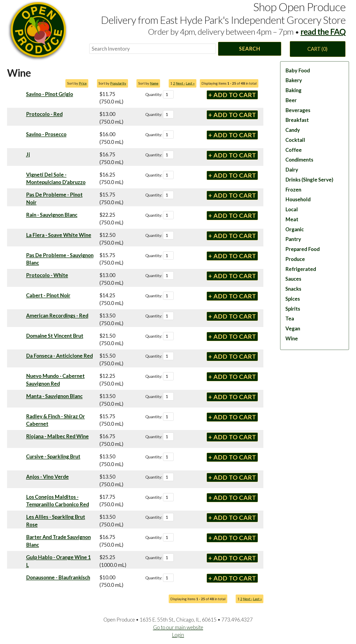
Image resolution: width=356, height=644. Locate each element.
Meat (292, 219)
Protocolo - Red (44, 114)
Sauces (293, 279)
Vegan (293, 328)
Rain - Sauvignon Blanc (52, 215)
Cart (318, 49)
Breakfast (297, 120)
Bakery (294, 80)
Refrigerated (301, 269)
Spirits (293, 309)
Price (83, 83)
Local (292, 209)
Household (298, 199)
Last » (190, 83)
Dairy (292, 170)
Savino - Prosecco (46, 134)
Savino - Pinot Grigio (50, 94)
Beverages (298, 110)
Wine (292, 338)
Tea (290, 318)
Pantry (293, 239)
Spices (293, 299)
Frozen (293, 190)
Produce (295, 259)
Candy (293, 130)
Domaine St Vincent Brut (55, 336)
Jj (28, 154)
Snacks (293, 289)
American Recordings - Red (57, 316)
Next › (180, 83)
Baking (293, 90)
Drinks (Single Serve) (309, 180)
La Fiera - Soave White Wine (59, 235)
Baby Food (298, 70)
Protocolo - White (47, 275)
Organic (295, 229)
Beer (291, 100)
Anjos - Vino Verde (47, 477)
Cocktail (295, 140)
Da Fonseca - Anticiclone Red (59, 356)
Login (178, 635)
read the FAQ (323, 32)
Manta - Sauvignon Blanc (54, 396)
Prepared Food (303, 249)
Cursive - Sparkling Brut (53, 456)
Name (154, 83)
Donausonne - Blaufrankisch (58, 577)
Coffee (294, 150)
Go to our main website (178, 627)
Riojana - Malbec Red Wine (57, 436)
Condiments (299, 160)
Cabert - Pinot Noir (48, 295)
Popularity (118, 83)
